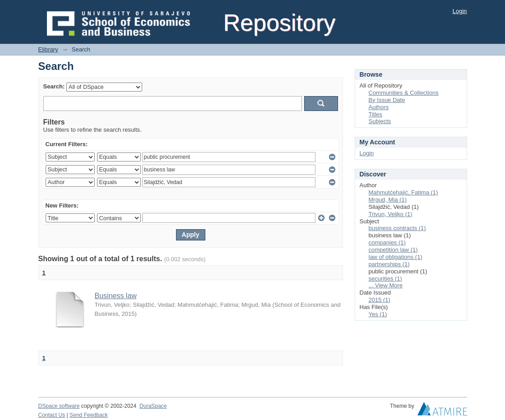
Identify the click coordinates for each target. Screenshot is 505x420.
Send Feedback (89, 415)
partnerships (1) (389, 264)
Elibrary (48, 49)
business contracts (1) (397, 228)
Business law (116, 296)
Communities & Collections (404, 93)
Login (460, 11)
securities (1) (385, 279)
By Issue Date (387, 100)
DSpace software (59, 406)
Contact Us (52, 415)
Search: (54, 86)
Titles (376, 114)
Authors (379, 107)
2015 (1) (380, 300)
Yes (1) (378, 314)
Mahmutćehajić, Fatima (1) (403, 192)
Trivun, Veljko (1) (391, 214)
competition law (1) (393, 250)
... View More (386, 285)
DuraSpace (153, 406)
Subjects (380, 121)
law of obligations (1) (396, 257)
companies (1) (387, 242)
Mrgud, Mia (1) (388, 200)
